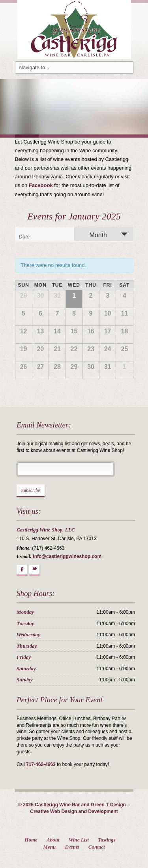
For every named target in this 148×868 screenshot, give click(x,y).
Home (31, 840)
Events (72, 847)
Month (94, 235)
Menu (49, 847)
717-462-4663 (41, 764)
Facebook (41, 185)
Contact (97, 847)
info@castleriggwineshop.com (67, 556)
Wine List (79, 840)
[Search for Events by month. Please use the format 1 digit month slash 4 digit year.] (39, 236)
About (53, 840)
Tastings (107, 840)
